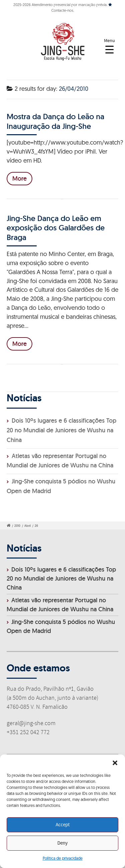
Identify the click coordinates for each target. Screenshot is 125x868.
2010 (17, 526)
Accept (63, 825)
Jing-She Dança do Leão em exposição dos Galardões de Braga (56, 228)
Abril (27, 526)
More (19, 178)
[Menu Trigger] (109, 46)
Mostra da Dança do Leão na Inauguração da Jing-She (55, 121)
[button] (115, 763)
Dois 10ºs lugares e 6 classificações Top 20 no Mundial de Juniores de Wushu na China (61, 430)
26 (36, 526)
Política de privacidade (63, 858)
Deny (62, 843)
